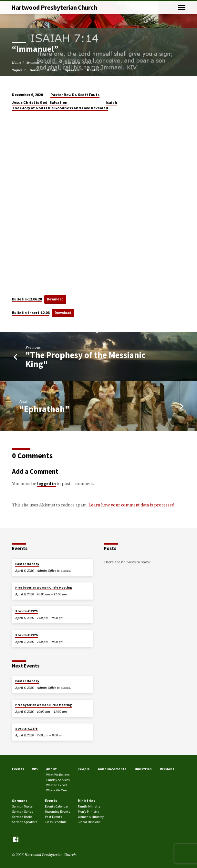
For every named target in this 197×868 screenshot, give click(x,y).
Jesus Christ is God (78, 62)
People (84, 769)
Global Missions (89, 822)
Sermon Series (22, 812)
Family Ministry (89, 806)
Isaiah (111, 102)
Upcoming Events (57, 812)
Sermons (33, 62)
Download (55, 299)
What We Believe (58, 775)
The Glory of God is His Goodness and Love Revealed (60, 108)
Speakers (74, 70)
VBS (35, 769)
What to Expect (57, 785)
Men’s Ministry (88, 812)
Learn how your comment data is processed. (132, 505)
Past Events (53, 817)
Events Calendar (57, 806)
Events (18, 769)
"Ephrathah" (44, 409)
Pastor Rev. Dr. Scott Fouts (75, 95)
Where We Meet (57, 790)
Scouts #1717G (26, 635)
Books (54, 70)
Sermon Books (22, 817)
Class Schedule (56, 822)
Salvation (58, 102)
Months (95, 70)
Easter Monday (27, 564)
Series (37, 70)
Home (16, 62)
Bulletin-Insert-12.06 (31, 313)
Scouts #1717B (26, 611)
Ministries (143, 769)
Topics (19, 70)
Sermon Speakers (25, 822)
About (52, 769)
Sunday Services (58, 780)
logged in (47, 483)
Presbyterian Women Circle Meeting (44, 587)
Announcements (112, 769)
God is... (52, 62)
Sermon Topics (22, 806)
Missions (167, 769)
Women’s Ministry (91, 817)
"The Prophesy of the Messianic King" (86, 359)
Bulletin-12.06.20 (27, 299)
